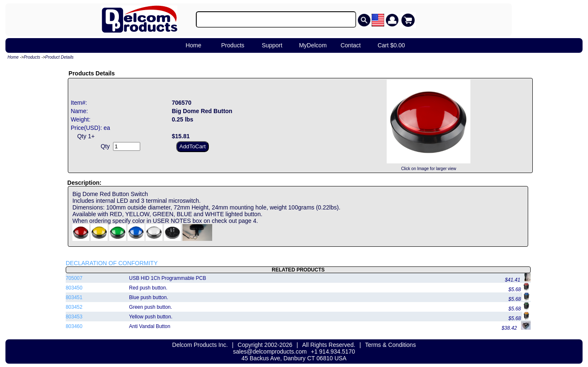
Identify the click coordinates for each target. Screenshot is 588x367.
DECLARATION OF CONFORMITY (112, 263)
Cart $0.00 (391, 45)
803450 (74, 288)
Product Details (59, 57)
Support (272, 45)
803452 (74, 307)
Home (194, 45)
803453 (74, 317)
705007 (74, 278)
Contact (351, 45)
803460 (74, 326)
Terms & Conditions (390, 345)
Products (233, 45)
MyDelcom (313, 45)
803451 (74, 297)
